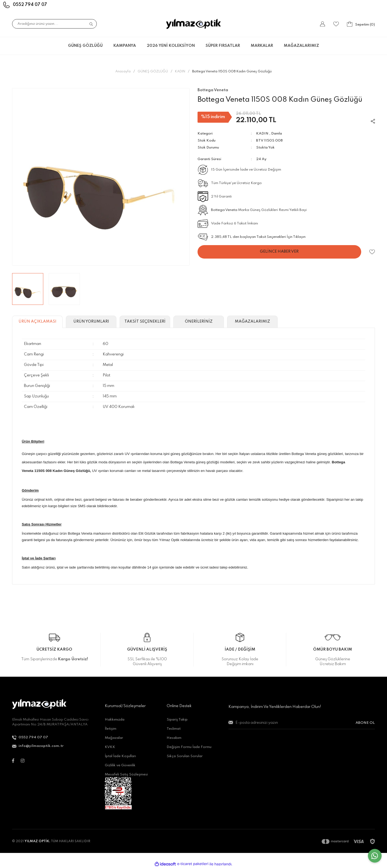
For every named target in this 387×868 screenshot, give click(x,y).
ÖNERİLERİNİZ (199, 322)
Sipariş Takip (177, 720)
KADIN (262, 134)
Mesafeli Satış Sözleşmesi (126, 775)
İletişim (111, 729)
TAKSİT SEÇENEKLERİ (145, 322)
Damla (277, 134)
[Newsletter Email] (302, 725)
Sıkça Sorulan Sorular (185, 756)
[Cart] (361, 24)
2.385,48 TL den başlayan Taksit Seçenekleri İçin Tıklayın (258, 237)
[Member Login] (322, 24)
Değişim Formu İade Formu (189, 747)
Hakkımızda (115, 720)
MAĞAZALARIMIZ (301, 46)
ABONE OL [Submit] (365, 723)
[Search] (54, 24)
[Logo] (193, 24)
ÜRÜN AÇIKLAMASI (37, 322)
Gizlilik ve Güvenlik (120, 765)
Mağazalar (114, 738)
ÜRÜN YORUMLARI (91, 322)
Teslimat (174, 729)
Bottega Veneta (224, 210)
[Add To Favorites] (372, 252)
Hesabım (174, 738)
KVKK (110, 747)
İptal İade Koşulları (120, 756)
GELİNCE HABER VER (279, 252)
